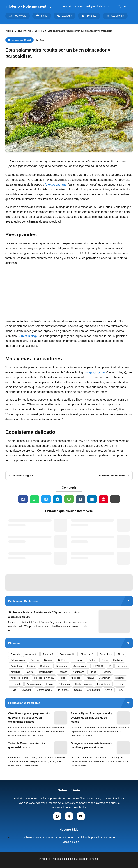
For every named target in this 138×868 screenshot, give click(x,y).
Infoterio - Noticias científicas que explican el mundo (50, 6)
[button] (115, 499)
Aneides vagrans (55, 185)
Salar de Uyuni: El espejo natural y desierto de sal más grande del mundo (91, 718)
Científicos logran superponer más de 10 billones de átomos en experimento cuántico (29, 718)
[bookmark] (131, 6)
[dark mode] (125, 6)
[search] (119, 6)
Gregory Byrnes (95, 372)
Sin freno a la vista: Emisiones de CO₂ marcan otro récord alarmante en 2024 (45, 615)
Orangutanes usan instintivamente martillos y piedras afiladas (91, 745)
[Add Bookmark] (40, 40)
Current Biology (27, 336)
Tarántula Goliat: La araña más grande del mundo (27, 745)
